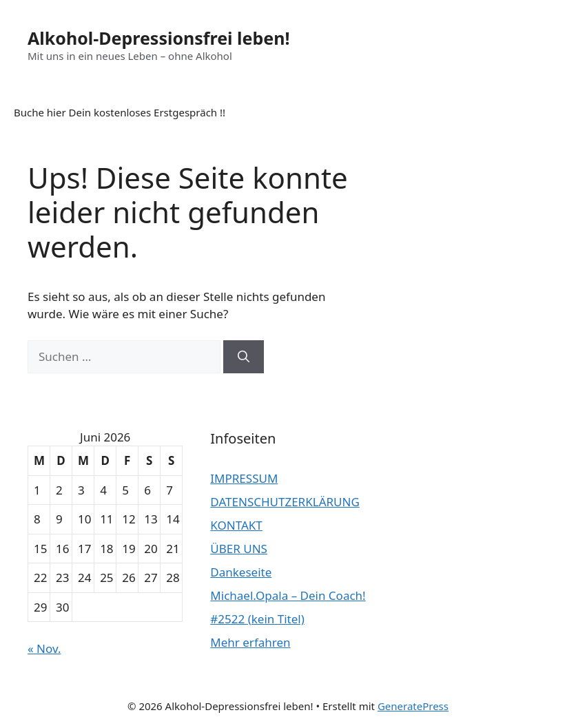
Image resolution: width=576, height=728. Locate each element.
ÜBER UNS (239, 549)
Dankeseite (241, 572)
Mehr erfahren (250, 642)
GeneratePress (413, 706)
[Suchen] (244, 357)
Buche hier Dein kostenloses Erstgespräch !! (120, 112)
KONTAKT (236, 525)
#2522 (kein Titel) (257, 619)
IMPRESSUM (244, 478)
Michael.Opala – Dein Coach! (288, 595)
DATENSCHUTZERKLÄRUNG (285, 502)
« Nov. (44, 648)
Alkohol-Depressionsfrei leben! (158, 38)
